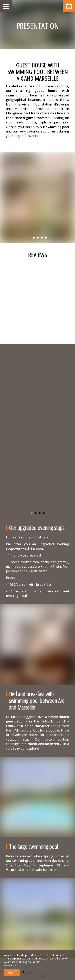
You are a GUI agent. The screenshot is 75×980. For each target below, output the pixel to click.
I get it (12, 972)
